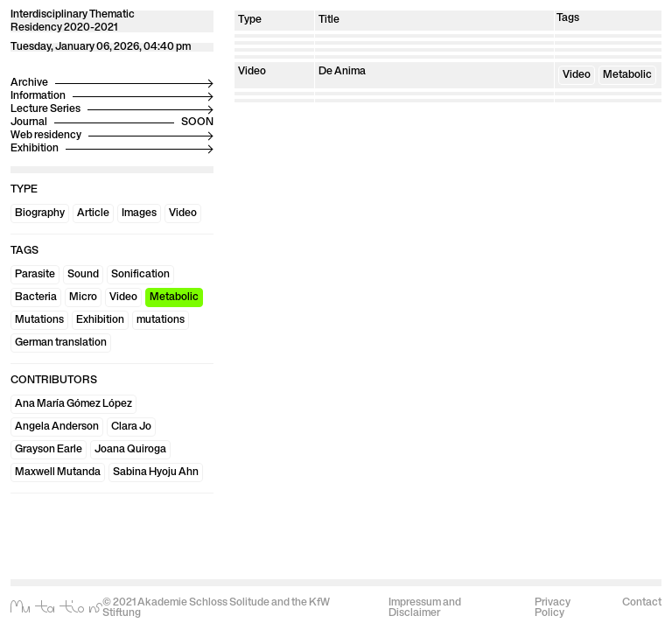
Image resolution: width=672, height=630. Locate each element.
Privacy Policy (553, 608)
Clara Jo (131, 427)
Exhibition (100, 320)
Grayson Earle (49, 450)
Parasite (35, 275)
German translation (61, 343)
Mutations (39, 320)
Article (93, 213)
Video (183, 213)
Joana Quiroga (130, 450)
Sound (83, 275)
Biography (40, 213)
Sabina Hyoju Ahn (156, 472)
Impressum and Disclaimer (425, 608)
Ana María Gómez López (73, 404)
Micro (83, 297)
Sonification (140, 275)
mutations (161, 320)
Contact (642, 603)
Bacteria (36, 297)
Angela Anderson (57, 427)
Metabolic (174, 297)
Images (139, 213)
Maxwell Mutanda (58, 472)
